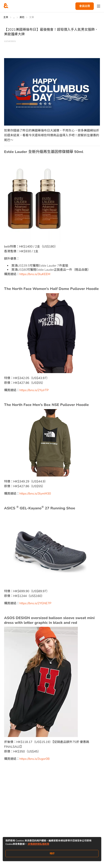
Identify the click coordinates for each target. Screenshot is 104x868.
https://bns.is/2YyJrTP (34, 390)
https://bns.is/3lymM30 (35, 494)
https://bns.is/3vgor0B (34, 759)
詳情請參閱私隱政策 (38, 844)
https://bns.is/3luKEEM (35, 274)
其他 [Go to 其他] (22, 17)
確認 (52, 853)
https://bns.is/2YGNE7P (35, 603)
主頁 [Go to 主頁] (6, 17)
